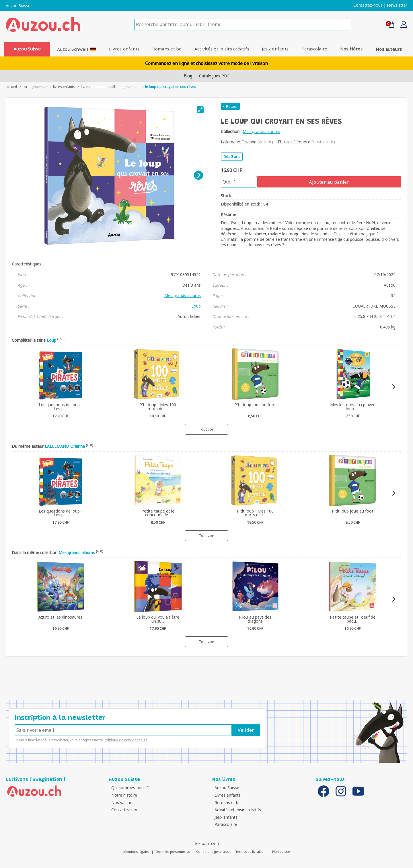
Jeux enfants (276, 49)
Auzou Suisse (18, 6)
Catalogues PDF (214, 76)
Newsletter (397, 5)
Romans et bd (167, 49)
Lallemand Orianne (239, 142)
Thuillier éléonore (294, 142)
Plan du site (281, 852)
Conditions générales (213, 852)
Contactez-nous (368, 5)
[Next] (198, 175)
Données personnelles (173, 852)
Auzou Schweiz (76, 49)
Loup (196, 306)
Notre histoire (123, 795)
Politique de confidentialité (126, 740)
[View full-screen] (200, 110)
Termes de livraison (251, 852)
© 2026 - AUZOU (207, 844)
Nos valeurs (121, 802)
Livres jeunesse (93, 87)
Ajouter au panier (329, 182)
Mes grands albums (261, 131)
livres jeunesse (35, 87)
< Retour (230, 106)
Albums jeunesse (125, 87)
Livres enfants (124, 49)
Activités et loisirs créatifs (222, 49)
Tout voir (206, 429)
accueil (11, 87)
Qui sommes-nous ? (129, 788)
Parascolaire (315, 49)
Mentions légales (136, 852)
